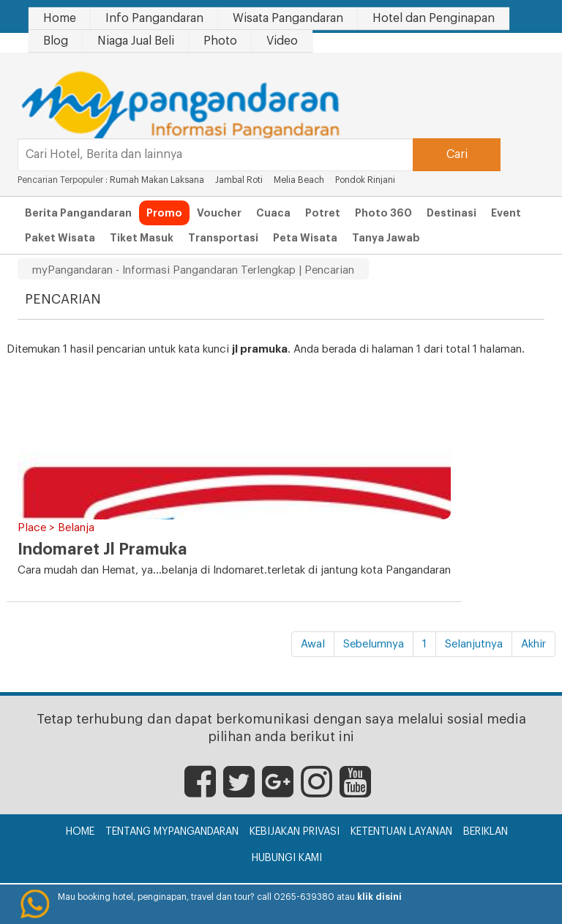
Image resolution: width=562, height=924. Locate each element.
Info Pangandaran (154, 18)
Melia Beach (299, 180)
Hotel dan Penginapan (434, 18)
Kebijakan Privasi (295, 832)
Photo (220, 41)
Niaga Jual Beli (136, 41)
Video (282, 41)
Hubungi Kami (287, 858)
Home (60, 18)
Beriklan (486, 832)
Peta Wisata (305, 238)
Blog (56, 41)
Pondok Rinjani (365, 180)
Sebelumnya (374, 644)
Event (506, 213)
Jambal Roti (240, 180)
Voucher (219, 213)
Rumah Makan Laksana (157, 180)
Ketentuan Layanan (401, 832)
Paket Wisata (60, 238)
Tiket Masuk (142, 238)
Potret (323, 213)
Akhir (533, 644)
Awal (313, 644)
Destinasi (452, 213)
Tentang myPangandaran (172, 832)
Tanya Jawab (386, 238)
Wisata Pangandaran (288, 18)
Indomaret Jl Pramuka (102, 549)
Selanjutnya (474, 644)
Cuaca (273, 213)
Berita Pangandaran (78, 213)
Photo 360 (383, 213)
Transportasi (223, 238)
